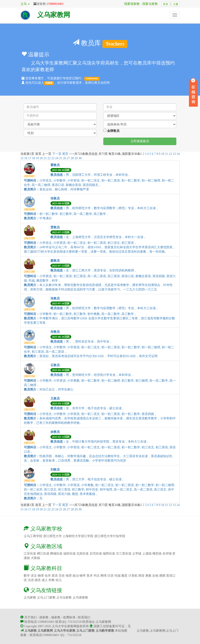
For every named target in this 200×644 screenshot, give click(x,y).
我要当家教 (152, 4)
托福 (117, 576)
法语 (31, 580)
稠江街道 (43, 554)
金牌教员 (111, 131)
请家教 (44, 617)
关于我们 (31, 617)
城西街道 (109, 554)
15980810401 (55, 4)
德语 (38, 580)
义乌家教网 (54, 15)
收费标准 (69, 617)
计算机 (133, 576)
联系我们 (84, 617)
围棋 (162, 576)
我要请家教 (130, 4)
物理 (41, 576)
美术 (90, 576)
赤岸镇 (167, 554)
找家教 (49, 83)
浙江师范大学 (52, 536)
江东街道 (30, 554)
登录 (165, 4)
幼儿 (59, 580)
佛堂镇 (157, 554)
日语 (110, 576)
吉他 (155, 576)
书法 (96, 576)
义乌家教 (30, 598)
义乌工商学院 (33, 536)
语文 (34, 576)
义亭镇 (137, 554)
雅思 (124, 576)
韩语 (141, 576)
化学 (48, 576)
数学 (27, 576)
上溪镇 (147, 554)
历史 (62, 576)
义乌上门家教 (46, 598)
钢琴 (83, 576)
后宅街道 (96, 554)
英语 (55, 576)
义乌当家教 (64, 598)
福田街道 (69, 554)
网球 (104, 576)
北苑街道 (83, 554)
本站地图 (121, 631)
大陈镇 (35, 558)
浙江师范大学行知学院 (110, 536)
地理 (69, 576)
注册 (176, 4)
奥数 (148, 576)
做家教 (56, 617)
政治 (76, 576)
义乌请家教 (80, 598)
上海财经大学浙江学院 (78, 536)
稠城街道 (56, 554)
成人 (45, 580)
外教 (52, 580)
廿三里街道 (124, 554)
